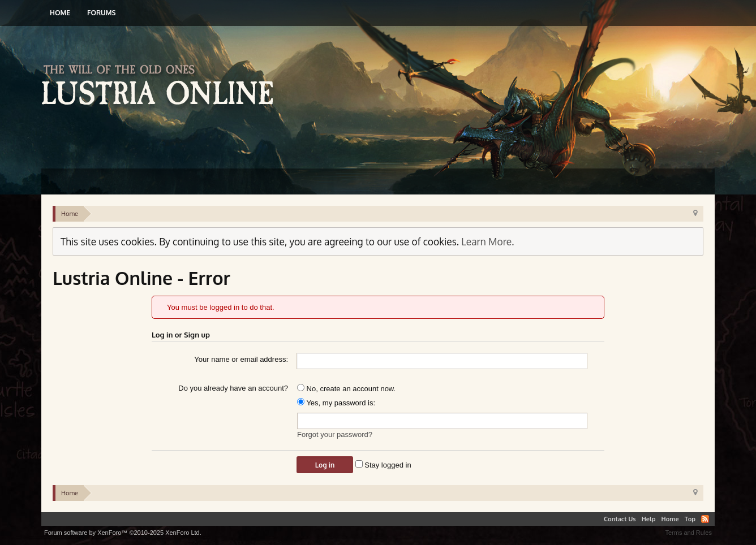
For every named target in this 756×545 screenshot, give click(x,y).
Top (690, 519)
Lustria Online (162, 86)
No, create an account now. (346, 389)
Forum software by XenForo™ (123, 533)
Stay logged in (383, 465)
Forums (101, 13)
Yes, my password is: (336, 403)
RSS (705, 519)
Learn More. (487, 241)
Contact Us (620, 519)
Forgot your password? (335, 434)
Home (60, 13)
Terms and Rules (688, 533)
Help (649, 519)
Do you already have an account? (233, 388)
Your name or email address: (241, 359)
